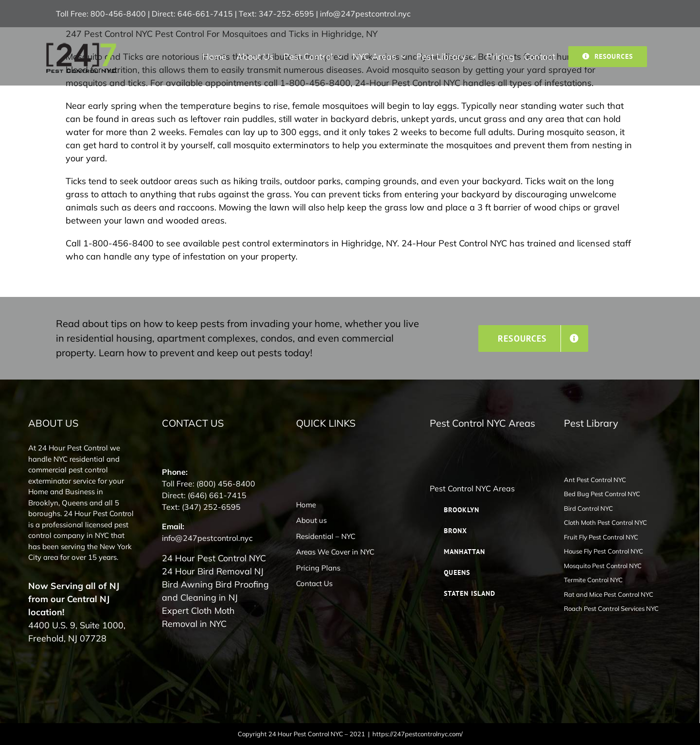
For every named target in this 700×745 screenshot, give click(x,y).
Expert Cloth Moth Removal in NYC (198, 617)
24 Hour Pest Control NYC (214, 558)
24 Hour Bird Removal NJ (213, 571)
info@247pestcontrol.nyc (365, 14)
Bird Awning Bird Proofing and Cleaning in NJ (215, 591)
